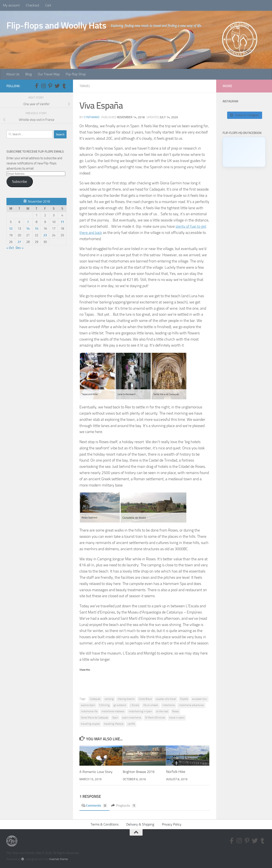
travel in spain (177, 717)
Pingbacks (126, 805)
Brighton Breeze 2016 (140, 771)
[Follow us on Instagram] (43, 86)
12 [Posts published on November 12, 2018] (11, 229)
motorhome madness (113, 711)
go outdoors (120, 705)
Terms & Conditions (105, 824)
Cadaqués (95, 699)
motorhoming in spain (140, 711)
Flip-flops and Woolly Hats (56, 26)
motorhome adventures (191, 705)
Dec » (20, 248)
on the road (162, 711)
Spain (115, 717)
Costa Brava (145, 699)
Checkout (33, 5)
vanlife (131, 724)
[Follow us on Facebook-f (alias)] (36, 86)
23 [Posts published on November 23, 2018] (45, 235)
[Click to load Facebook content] (244, 152)
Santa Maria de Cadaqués (95, 717)
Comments (95, 805)
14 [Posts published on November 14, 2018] (28, 229)
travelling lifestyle (114, 724)
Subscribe (20, 182)
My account (11, 5)
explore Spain (88, 705)
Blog (29, 74)
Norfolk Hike (176, 771)
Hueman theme (59, 859)
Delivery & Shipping (140, 824)
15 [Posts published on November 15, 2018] (36, 229)
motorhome (169, 705)
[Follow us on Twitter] (57, 86)
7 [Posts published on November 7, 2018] (28, 222)
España (184, 699)
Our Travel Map (49, 74)
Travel (85, 86)
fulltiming (104, 705)
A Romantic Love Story (97, 771)
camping (109, 699)
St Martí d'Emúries (155, 717)
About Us (13, 74)
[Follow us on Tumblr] (64, 86)
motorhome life (89, 711)
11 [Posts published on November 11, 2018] (62, 222)
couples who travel (166, 699)
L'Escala (135, 705)
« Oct (10, 248)
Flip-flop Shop (76, 74)
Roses (176, 711)
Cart (48, 5)
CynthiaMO (92, 117)
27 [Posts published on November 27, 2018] (19, 242)
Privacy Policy (172, 824)
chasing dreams (126, 699)
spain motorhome (132, 717)
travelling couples (90, 724)
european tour (200, 699)
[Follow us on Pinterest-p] (50, 86)
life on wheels (151, 705)
